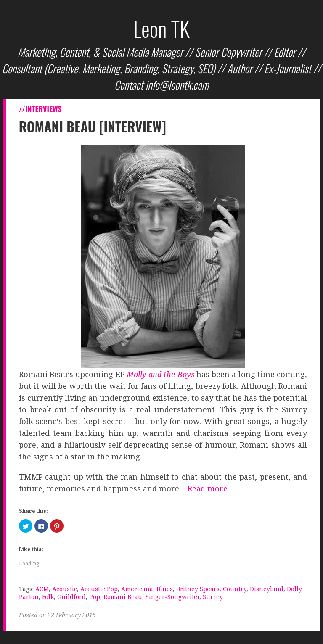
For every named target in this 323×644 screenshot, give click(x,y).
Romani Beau (123, 597)
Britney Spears (198, 589)
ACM (42, 589)
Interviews (44, 109)
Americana (137, 589)
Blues (165, 589)
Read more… (211, 488)
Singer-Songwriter (172, 597)
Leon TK (161, 28)
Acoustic (65, 589)
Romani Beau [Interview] (93, 126)
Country (235, 589)
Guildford (71, 597)
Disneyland (267, 589)
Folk (48, 597)
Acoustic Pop (99, 589)
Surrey (213, 597)
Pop (95, 597)
